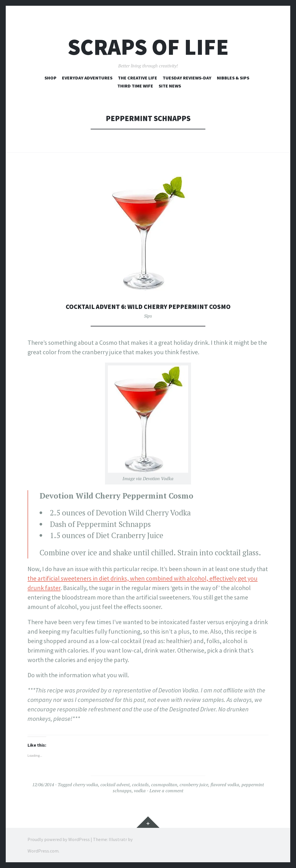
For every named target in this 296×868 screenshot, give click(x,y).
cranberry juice (194, 785)
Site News (170, 86)
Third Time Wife (135, 86)
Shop (50, 78)
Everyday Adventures (87, 78)
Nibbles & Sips (233, 78)
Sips (148, 316)
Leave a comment (166, 791)
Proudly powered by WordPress (59, 839)
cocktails (140, 785)
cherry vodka (86, 785)
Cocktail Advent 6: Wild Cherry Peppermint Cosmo (148, 306)
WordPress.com (43, 851)
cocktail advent (115, 785)
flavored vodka (225, 785)
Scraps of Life (148, 47)
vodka (140, 791)
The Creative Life (138, 78)
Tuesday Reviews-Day (187, 78)
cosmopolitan (164, 785)
